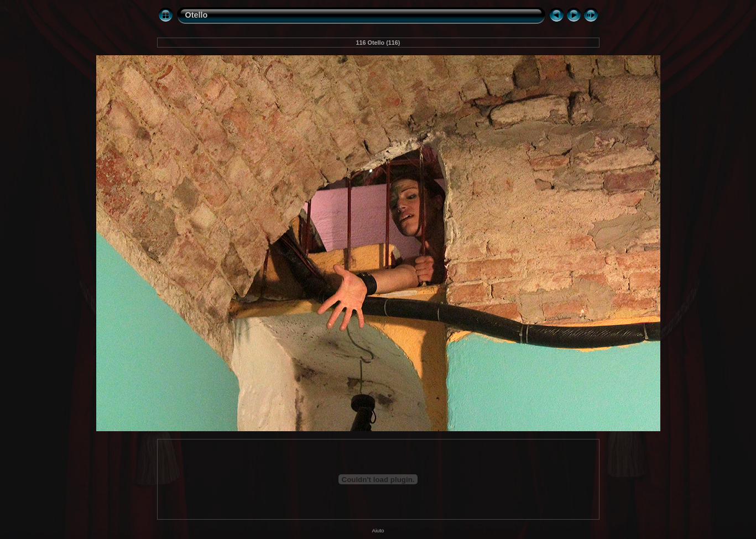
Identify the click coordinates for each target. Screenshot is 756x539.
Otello (197, 15)
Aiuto (378, 530)
